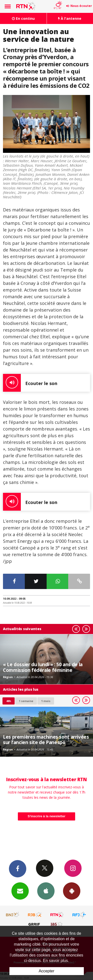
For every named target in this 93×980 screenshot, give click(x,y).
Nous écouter (81, 6)
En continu (23, 18)
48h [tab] (9, 701)
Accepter (46, 971)
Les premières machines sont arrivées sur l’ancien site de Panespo (46, 740)
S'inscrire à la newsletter (47, 816)
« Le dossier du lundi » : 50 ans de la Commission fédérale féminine (43, 667)
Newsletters (20, 891)
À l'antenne (70, 18)
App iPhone (46, 891)
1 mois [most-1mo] (46, 701)
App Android (72, 891)
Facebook (18, 868)
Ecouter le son (30, 383)
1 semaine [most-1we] (26, 701)
